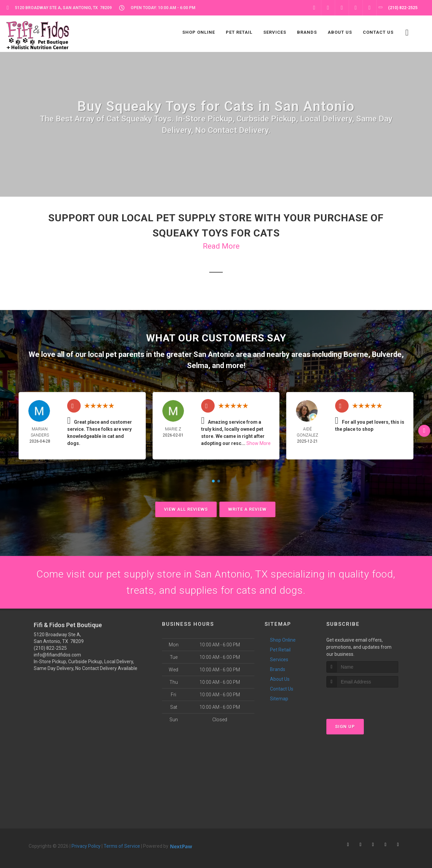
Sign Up (345, 726)
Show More (259, 443)
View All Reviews (186, 509)
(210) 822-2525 (50, 648)
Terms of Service (122, 846)
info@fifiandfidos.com (57, 655)
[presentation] (362, 700)
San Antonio (214, 354)
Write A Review (247, 509)
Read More (221, 246)
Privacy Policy (86, 846)
